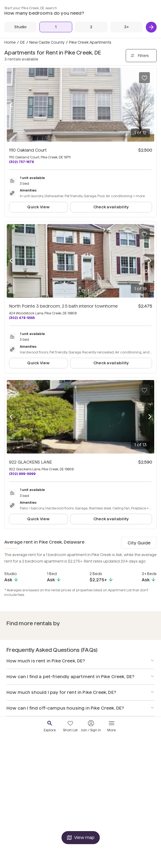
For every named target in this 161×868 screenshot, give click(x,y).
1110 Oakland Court (28, 150)
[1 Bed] (56, 27)
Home (10, 42)
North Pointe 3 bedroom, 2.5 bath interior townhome (63, 306)
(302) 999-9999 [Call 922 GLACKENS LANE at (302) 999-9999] (22, 474)
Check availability (111, 207)
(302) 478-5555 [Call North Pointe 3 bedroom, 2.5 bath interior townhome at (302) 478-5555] (22, 318)
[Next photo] (150, 105)
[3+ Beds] (127, 27)
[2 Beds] (91, 27)
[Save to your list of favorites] (144, 78)
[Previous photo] (11, 105)
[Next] (151, 27)
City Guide (139, 543)
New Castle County (47, 42)
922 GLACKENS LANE (30, 462)
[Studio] (20, 27)
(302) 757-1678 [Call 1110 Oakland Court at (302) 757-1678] (21, 162)
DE (23, 42)
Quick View (38, 207)
